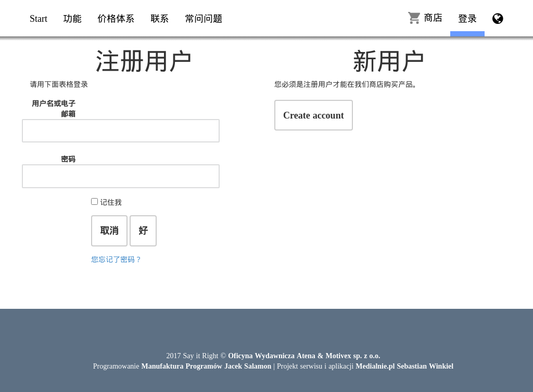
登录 (467, 18)
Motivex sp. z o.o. (353, 355)
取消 (109, 230)
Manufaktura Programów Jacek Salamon (206, 366)
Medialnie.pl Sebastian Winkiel (404, 366)
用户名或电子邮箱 (54, 108)
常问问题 (204, 18)
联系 (160, 18)
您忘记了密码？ (117, 259)
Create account (314, 115)
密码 (68, 159)
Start (39, 18)
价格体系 (116, 18)
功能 (72, 18)
